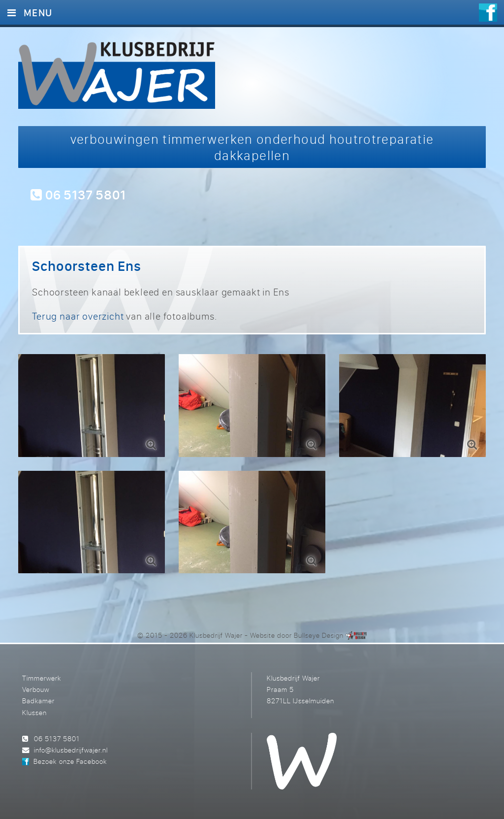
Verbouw (36, 689)
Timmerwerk (42, 678)
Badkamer (38, 701)
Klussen (34, 712)
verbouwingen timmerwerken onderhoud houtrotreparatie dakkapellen (252, 147)
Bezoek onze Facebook (70, 761)
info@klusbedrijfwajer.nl (71, 750)
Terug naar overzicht (78, 316)
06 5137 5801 (78, 194)
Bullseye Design (319, 635)
